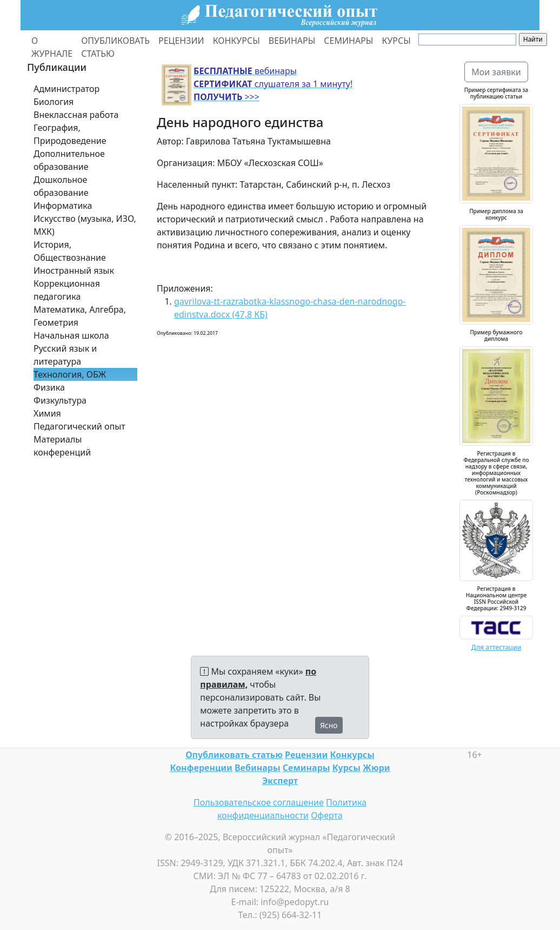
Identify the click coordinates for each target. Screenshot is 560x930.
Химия (47, 413)
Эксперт (280, 781)
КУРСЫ (396, 41)
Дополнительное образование (69, 160)
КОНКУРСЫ (236, 41)
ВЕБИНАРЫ (292, 41)
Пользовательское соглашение (259, 802)
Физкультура (60, 400)
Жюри (376, 768)
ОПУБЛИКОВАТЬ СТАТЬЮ (115, 47)
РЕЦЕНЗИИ (181, 41)
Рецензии (306, 755)
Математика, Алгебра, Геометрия (80, 316)
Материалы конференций (62, 446)
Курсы (346, 768)
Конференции (201, 768)
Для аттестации (496, 647)
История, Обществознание (70, 251)
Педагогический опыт (79, 426)
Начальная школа (71, 335)
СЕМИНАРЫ (348, 41)
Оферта (327, 815)
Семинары (306, 768)
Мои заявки (496, 72)
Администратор (66, 89)
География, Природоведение (70, 134)
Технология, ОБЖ (70, 374)
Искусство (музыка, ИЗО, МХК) (85, 225)
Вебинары (258, 768)
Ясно (329, 725)
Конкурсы (352, 755)
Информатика (63, 206)
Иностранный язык (74, 271)
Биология (54, 102)
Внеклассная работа (76, 115)
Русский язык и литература (65, 355)
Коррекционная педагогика (67, 290)
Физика (49, 387)
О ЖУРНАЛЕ (52, 47)
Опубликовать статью (234, 755)
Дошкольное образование (61, 186)
